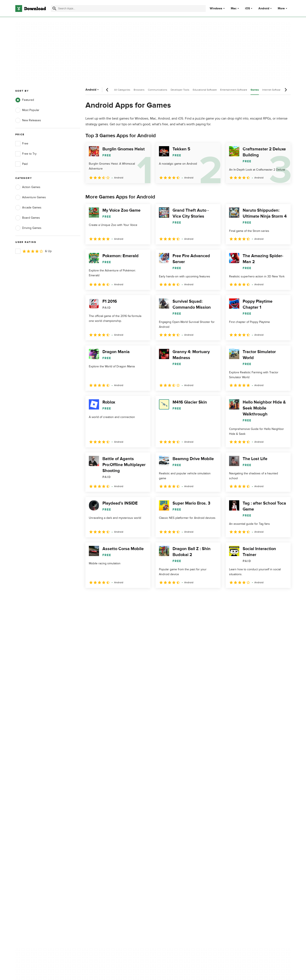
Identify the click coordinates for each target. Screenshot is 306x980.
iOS (247, 9)
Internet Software (272, 90)
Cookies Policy (179, 811)
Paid (21, 164)
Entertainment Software (234, 90)
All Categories (122, 90)
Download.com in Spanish (109, 818)
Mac (234, 9)
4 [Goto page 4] (123, 597)
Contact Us (100, 811)
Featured (25, 100)
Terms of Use (178, 804)
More (283, 8)
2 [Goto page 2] (101, 597)
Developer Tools (180, 90)
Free (22, 144)
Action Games (28, 187)
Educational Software (205, 90)
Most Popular (27, 110)
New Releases (28, 120)
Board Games (28, 218)
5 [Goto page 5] (134, 597)
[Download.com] (31, 9)
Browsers (139, 90)
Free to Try (26, 154)
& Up (33, 251)
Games (255, 90)
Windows (216, 9)
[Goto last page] (283, 597)
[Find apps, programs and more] (128, 9)
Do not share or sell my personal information (185, 820)
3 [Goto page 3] (112, 597)
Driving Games (28, 228)
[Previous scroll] (107, 90)
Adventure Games (31, 197)
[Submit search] (54, 9)
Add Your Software (105, 804)
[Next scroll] (286, 90)
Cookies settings (180, 830)
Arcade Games (28, 208)
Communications (158, 90)
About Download (103, 796)
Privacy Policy (178, 796)
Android (264, 9)
